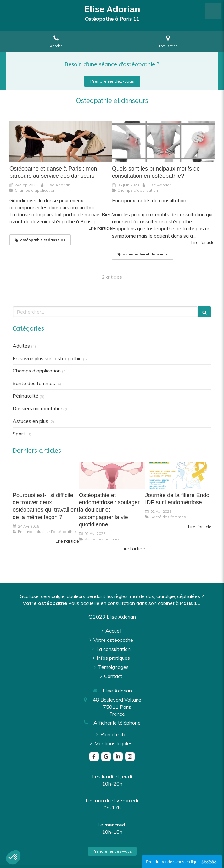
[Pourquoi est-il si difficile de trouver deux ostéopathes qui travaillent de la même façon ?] (46, 475)
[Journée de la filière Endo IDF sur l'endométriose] (178, 475)
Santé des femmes (34, 383)
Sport (19, 434)
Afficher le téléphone (117, 723)
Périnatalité (25, 396)
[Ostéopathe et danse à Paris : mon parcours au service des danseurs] (61, 141)
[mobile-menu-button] (213, 11)
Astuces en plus (30, 421)
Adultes (21, 346)
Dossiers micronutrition (38, 408)
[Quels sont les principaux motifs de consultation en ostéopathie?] (163, 141)
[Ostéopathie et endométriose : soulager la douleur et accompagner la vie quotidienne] (112, 475)
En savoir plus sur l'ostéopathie (47, 358)
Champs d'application (37, 371)
